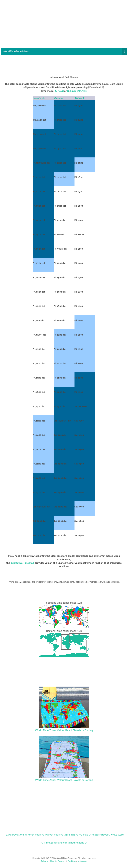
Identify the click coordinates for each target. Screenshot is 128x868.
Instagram (82, 861)
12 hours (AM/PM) (77, 91)
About (53, 861)
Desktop (71, 861)
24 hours (59, 91)
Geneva (59, 98)
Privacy (44, 861)
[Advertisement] (64, 25)
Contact (62, 861)
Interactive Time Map (22, 563)
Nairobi (80, 98)
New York (39, 98)
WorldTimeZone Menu (65, 51)
